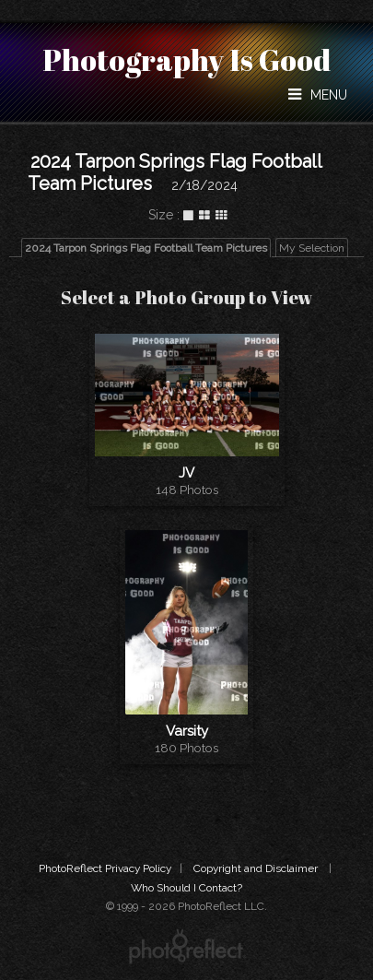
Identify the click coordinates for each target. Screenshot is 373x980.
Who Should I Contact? (186, 888)
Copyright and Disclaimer (257, 868)
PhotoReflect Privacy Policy (105, 868)
